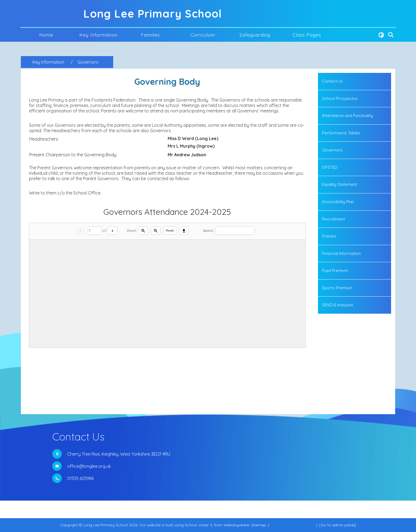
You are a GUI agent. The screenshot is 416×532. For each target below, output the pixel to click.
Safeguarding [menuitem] (255, 35)
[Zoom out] (156, 231)
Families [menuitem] (150, 35)
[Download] (184, 231)
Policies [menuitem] (329, 236)
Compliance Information (293, 525)
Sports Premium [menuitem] (337, 288)
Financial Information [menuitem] (341, 253)
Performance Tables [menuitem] (341, 133)
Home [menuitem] (46, 35)
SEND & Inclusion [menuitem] (338, 305)
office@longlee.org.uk (89, 466)
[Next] (112, 231)
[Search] (235, 231)
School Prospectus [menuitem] (340, 98)
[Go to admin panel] (338, 525)
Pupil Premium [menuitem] (335, 270)
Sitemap (259, 525)
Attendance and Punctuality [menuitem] (347, 116)
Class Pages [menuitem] (307, 35)
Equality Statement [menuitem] (339, 184)
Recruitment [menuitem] (333, 219)
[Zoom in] (143, 231)
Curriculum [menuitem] (203, 35)
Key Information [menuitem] (98, 35)
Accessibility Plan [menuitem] (338, 202)
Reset (170, 230)
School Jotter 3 (198, 525)
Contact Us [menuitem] (332, 81)
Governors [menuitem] (332, 150)
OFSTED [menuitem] (330, 167)
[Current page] (95, 231)
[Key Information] (48, 62)
